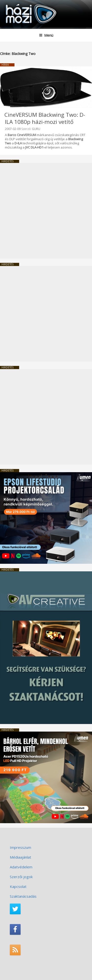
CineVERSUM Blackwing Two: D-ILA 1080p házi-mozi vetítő (45, 118)
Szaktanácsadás (23, 896)
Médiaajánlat (20, 857)
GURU (36, 129)
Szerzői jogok (21, 877)
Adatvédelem (21, 867)
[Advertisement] (46, 211)
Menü (46, 35)
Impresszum (20, 847)
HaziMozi (15, 4)
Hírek (5, 65)
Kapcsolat (18, 886)
